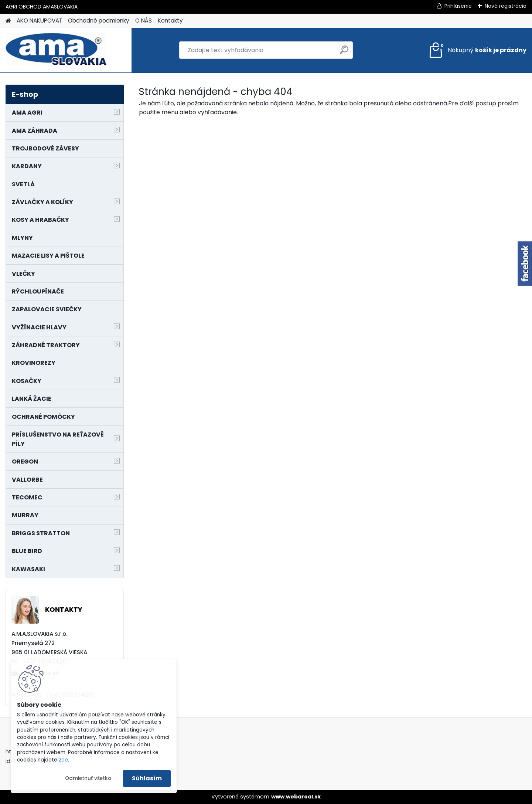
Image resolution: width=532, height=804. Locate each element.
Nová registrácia (506, 6)
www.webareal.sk (296, 797)
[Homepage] (8, 21)
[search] (344, 53)
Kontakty (170, 21)
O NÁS (144, 21)
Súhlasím (147, 778)
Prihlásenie (458, 6)
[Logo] (56, 50)
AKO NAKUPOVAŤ (39, 21)
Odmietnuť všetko (88, 778)
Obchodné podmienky (99, 21)
